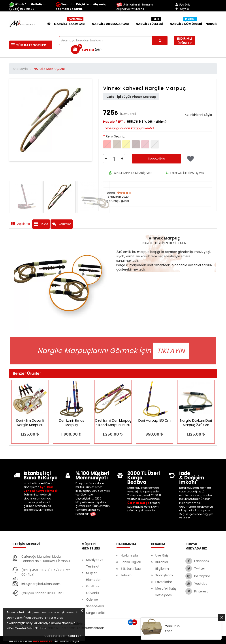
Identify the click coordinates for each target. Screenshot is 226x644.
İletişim (126, 575)
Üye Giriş (183, 5)
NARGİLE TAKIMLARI (71, 23)
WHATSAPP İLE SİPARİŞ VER (130, 173)
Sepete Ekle (157, 159)
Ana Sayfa (20, 69)
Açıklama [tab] (21, 224)
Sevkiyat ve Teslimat (95, 563)
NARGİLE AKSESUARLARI (112, 24)
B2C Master (43, 641)
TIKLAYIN (171, 351)
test (169, 631)
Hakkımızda (129, 555)
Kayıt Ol (183, 9)
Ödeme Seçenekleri (95, 603)
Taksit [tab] (41, 224)
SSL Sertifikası (131, 569)
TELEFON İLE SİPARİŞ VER (185, 173)
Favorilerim (164, 582)
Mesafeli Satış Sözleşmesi (166, 592)
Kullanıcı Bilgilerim (162, 565)
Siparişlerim (164, 575)
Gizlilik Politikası (55, 636)
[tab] (199, 115)
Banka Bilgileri (131, 562)
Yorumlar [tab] (62, 224)
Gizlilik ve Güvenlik (93, 590)
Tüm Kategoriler (29, 45)
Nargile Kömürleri (186, 23)
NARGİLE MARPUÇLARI (49, 69)
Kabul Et (75, 635)
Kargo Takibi (95, 613)
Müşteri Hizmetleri (94, 576)
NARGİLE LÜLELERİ (151, 23)
